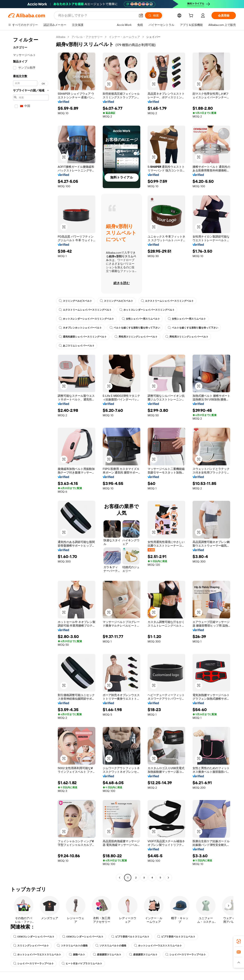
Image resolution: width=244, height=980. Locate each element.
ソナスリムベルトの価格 (72, 946)
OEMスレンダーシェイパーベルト (34, 937)
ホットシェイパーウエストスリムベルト (158, 946)
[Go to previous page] (120, 878)
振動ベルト (77, 955)
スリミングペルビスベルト (75, 301)
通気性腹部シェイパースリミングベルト (83, 337)
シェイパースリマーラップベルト (186, 955)
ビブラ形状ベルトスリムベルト (130, 937)
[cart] (192, 16)
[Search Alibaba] (97, 15)
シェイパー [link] (153, 37)
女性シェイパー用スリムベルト (141, 319)
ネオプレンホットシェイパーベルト (80, 328)
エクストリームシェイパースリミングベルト (167, 301)
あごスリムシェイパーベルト (77, 346)
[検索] (154, 15)
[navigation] (31, 458)
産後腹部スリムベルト (107, 955)
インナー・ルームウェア (124, 37)
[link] (239, 941)
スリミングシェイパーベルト (31, 946)
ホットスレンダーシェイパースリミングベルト (147, 310)
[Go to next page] (168, 878)
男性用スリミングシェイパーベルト (136, 337)
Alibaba (61, 37)
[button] (141, 15)
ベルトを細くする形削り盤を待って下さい (135, 328)
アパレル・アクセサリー (87, 37)
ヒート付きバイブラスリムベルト (82, 964)
